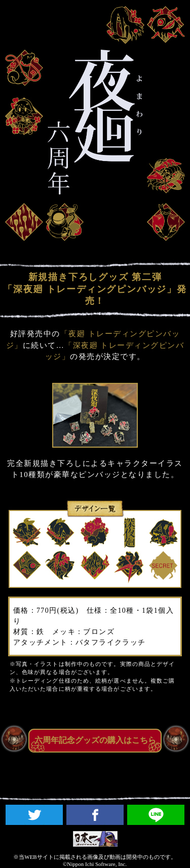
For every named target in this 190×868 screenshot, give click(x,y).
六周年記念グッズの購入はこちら (95, 740)
